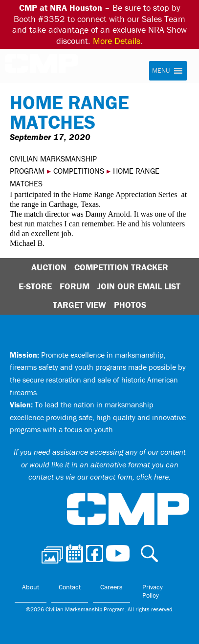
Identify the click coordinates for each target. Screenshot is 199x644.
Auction (49, 267)
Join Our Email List (139, 286)
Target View (79, 305)
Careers (111, 587)
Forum (75, 286)
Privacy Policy (153, 591)
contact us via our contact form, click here (99, 477)
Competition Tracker (121, 267)
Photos (130, 305)
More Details (117, 41)
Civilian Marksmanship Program (46, 67)
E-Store (35, 286)
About (31, 587)
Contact (70, 587)
